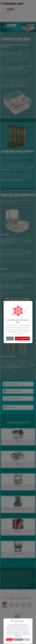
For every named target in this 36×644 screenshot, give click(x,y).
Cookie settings (18, 640)
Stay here (10, 338)
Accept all (9, 640)
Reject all (27, 640)
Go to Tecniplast (22, 338)
